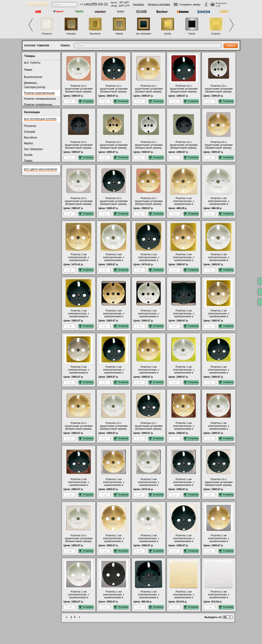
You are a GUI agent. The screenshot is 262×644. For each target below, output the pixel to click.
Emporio (216, 34)
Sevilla (168, 34)
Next (231, 25)
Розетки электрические (39, 93)
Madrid (119, 34)
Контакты (139, 4)
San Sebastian (144, 34)
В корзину (86, 101)
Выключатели (33, 77)
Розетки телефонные (38, 105)
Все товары (32, 63)
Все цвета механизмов (41, 169)
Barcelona (95, 34)
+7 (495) (94, 4)
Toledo (192, 34)
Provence (47, 34)
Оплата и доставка (159, 4)
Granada (71, 34)
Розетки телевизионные (40, 99)
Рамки (28, 70)
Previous (31, 25)
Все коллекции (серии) (40, 119)
